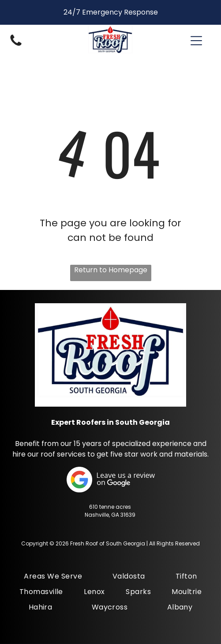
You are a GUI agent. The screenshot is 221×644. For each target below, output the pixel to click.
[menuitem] (53, 576)
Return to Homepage (111, 270)
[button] (196, 41)
